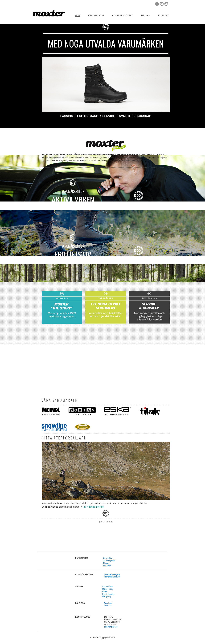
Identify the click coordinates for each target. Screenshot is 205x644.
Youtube (108, 606)
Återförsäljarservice (112, 577)
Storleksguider (109, 561)
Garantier (107, 566)
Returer (107, 563)
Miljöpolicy (107, 597)
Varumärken (107, 587)
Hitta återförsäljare (112, 574)
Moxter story (107, 589)
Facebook (108, 603)
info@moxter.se (111, 627)
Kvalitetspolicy (108, 594)
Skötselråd (108, 558)
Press (105, 592)
